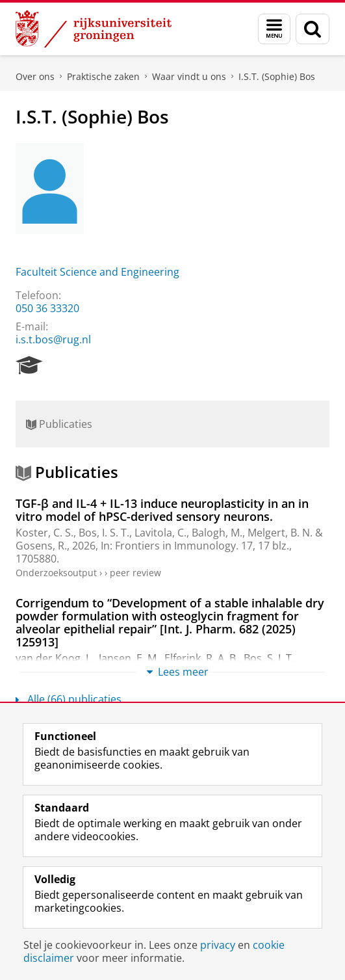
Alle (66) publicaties (69, 699)
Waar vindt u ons (189, 76)
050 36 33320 (47, 308)
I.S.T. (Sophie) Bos (277, 76)
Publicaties (59, 424)
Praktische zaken (103, 76)
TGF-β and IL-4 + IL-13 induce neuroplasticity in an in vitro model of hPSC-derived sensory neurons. (162, 510)
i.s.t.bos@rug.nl (53, 339)
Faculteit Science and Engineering (97, 272)
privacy (218, 945)
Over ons (35, 76)
